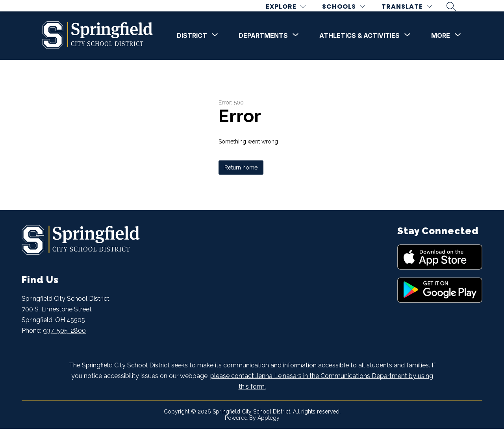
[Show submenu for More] (441, 54)
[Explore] (292, 15)
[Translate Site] (413, 15)
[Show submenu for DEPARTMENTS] (263, 54)
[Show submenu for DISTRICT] (192, 54)
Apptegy (269, 436)
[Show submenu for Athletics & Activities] (359, 54)
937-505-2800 (64, 349)
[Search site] (457, 15)
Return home (241, 185)
